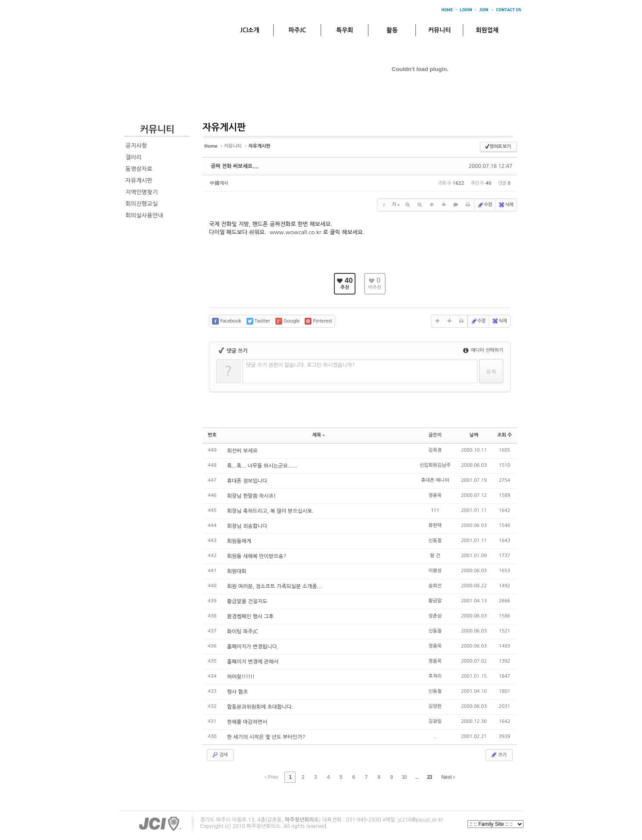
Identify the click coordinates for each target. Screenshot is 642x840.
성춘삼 (435, 616)
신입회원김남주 (435, 465)
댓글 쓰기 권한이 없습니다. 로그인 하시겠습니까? (301, 365)
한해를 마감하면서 (247, 722)
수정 (485, 205)
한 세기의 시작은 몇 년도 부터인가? (266, 737)
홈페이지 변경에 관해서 (253, 662)
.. (435, 736)
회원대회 (237, 571)
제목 (319, 435)
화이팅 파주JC (243, 632)
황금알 (435, 601)
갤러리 (134, 157)
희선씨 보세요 (242, 451)
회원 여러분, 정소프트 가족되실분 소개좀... (274, 586)
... (417, 777)
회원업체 (487, 30)
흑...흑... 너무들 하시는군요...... (262, 466)
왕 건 (435, 556)
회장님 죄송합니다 (247, 526)
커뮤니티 (440, 30)
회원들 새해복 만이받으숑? (257, 556)
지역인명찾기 (142, 192)
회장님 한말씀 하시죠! (251, 496)
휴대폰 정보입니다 (247, 481)
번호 (212, 435)
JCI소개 (249, 30)
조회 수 (505, 435)
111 (435, 510)
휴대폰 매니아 (435, 480)
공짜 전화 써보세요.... (235, 166)
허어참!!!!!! (241, 677)
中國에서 (219, 183)
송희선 (435, 586)
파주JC (298, 30)
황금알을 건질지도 (247, 601)
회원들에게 (239, 541)
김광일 (435, 721)
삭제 (506, 205)
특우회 (344, 30)
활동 (392, 30)
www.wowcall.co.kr (296, 232)
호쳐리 (435, 676)
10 (404, 777)
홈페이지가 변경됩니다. (253, 647)
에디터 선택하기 (483, 350)
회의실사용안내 (144, 215)
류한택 (435, 525)
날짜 (474, 435)
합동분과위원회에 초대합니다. (260, 707)
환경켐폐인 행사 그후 (250, 617)
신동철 (435, 541)
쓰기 (498, 755)
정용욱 (435, 495)
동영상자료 (139, 169)
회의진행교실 (142, 204)
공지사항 (136, 146)
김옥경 (435, 450)
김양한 (435, 706)
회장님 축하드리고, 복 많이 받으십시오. (270, 511)
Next (448, 777)
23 (429, 777)
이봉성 (435, 571)
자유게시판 (139, 181)
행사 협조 (237, 692)
